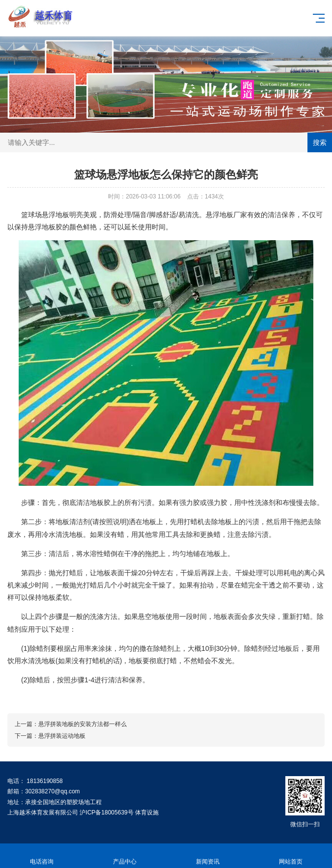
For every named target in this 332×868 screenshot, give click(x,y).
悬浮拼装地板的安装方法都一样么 (83, 724)
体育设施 (147, 812)
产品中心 (124, 856)
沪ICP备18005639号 (106, 812)
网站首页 (290, 856)
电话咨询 (41, 856)
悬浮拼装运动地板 (62, 736)
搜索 (320, 142)
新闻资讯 (207, 856)
